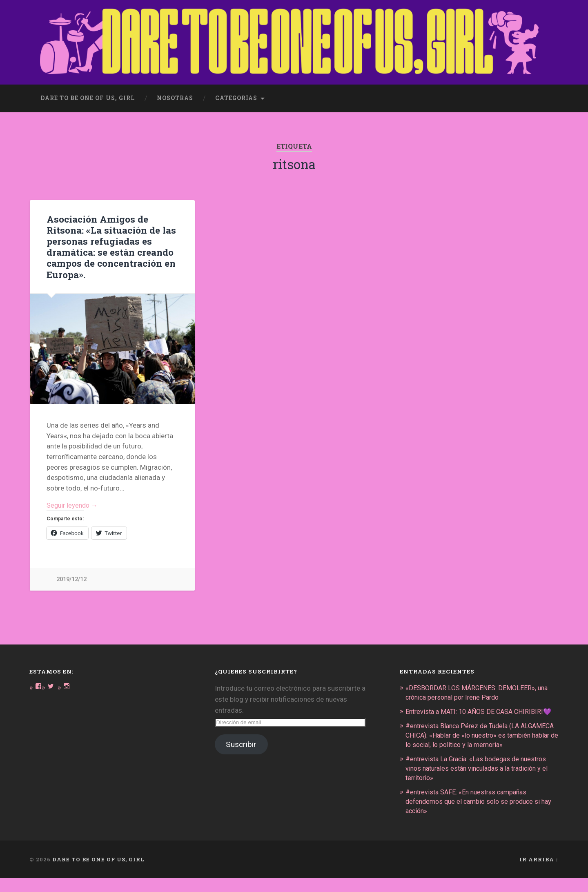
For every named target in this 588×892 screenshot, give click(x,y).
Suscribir (241, 744)
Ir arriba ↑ (539, 873)
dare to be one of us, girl (88, 96)
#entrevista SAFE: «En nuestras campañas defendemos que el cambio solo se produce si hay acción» (477, 816)
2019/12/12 (71, 579)
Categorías (236, 96)
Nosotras (175, 96)
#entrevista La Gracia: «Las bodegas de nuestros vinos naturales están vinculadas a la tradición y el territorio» (482, 783)
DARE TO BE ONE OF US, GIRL (98, 873)
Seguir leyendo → (74, 504)
